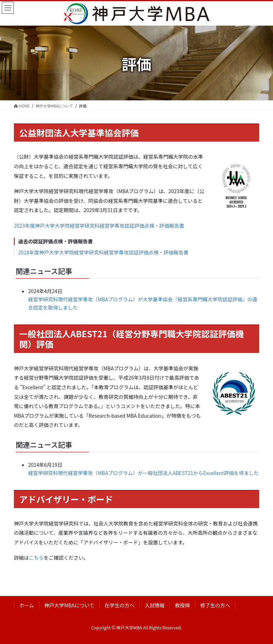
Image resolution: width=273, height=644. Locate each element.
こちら (36, 558)
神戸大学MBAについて (69, 605)
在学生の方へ (119, 605)
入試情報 (155, 605)
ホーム (27, 605)
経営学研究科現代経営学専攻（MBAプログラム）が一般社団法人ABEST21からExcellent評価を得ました (143, 473)
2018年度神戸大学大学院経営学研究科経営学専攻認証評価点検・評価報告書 (103, 252)
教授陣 (182, 605)
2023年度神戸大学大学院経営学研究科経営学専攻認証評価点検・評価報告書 (99, 226)
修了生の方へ (215, 605)
